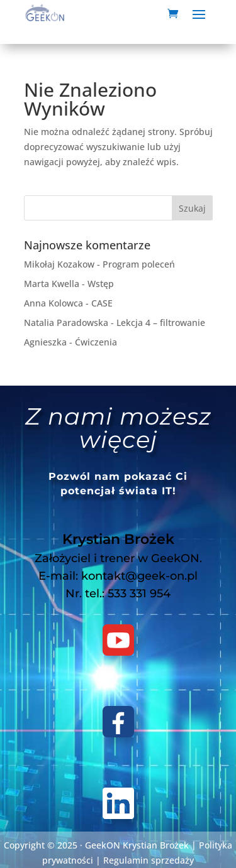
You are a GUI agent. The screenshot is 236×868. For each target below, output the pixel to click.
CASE (102, 303)
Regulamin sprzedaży (149, 860)
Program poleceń (139, 264)
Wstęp (101, 284)
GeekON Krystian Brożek (137, 845)
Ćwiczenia (96, 342)
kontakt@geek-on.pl (139, 576)
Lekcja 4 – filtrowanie (161, 323)
